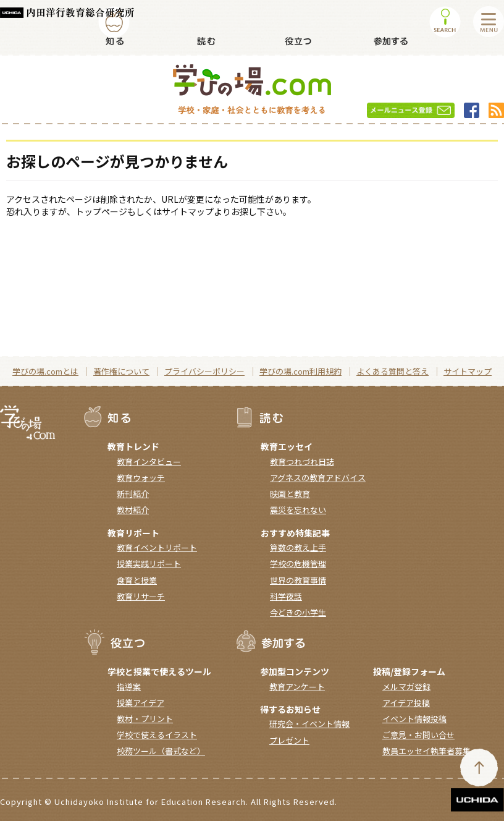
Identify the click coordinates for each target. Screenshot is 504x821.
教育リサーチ (141, 596)
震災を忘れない (298, 510)
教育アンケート (297, 687)
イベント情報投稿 (414, 719)
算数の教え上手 (298, 547)
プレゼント (289, 740)
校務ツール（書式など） (161, 751)
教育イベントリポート (157, 547)
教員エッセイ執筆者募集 (426, 751)
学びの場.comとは (45, 371)
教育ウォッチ (141, 478)
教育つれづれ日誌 (302, 462)
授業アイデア (141, 703)
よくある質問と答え (393, 371)
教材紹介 (133, 510)
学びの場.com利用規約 (300, 371)
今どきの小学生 (298, 612)
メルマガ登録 (406, 687)
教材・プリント (145, 719)
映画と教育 (290, 494)
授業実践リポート (149, 564)
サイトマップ (468, 371)
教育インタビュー (149, 462)
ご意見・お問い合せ (418, 735)
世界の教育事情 (298, 580)
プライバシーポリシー (204, 371)
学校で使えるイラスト (157, 735)
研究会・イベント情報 (309, 724)
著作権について (121, 371)
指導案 (129, 687)
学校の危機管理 (298, 564)
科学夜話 (286, 596)
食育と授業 (137, 580)
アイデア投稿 (406, 703)
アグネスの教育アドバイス (318, 478)
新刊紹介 (133, 494)
